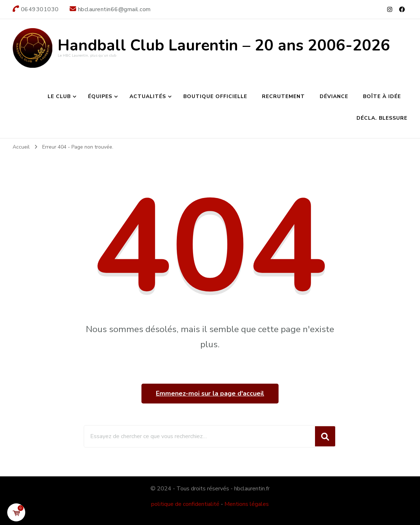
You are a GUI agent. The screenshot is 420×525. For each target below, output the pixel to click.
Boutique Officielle (215, 96)
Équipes (100, 96)
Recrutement (283, 96)
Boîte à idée (382, 96)
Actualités (148, 96)
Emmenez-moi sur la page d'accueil (210, 393)
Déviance (334, 96)
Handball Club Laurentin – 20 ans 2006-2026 (224, 45)
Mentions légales (247, 504)
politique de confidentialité (185, 504)
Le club (59, 96)
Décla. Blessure (382, 118)
